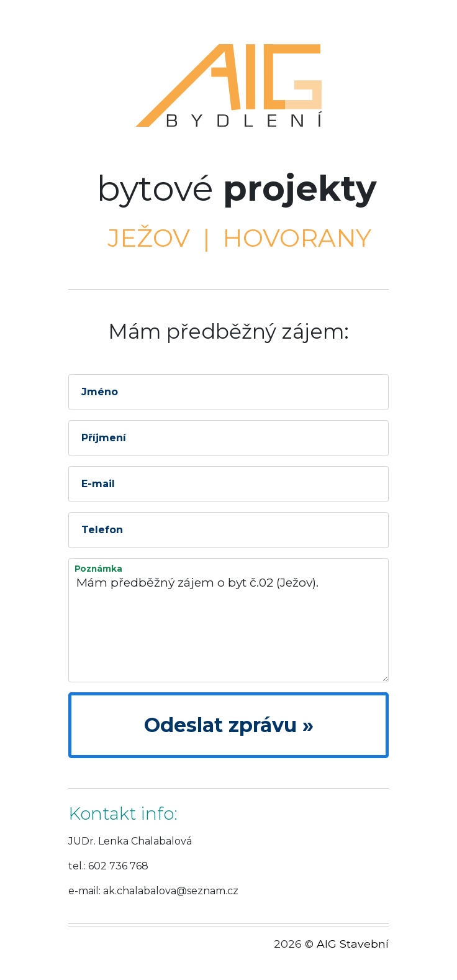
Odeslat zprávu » (229, 725)
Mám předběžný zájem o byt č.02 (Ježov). (228, 620)
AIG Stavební (353, 944)
